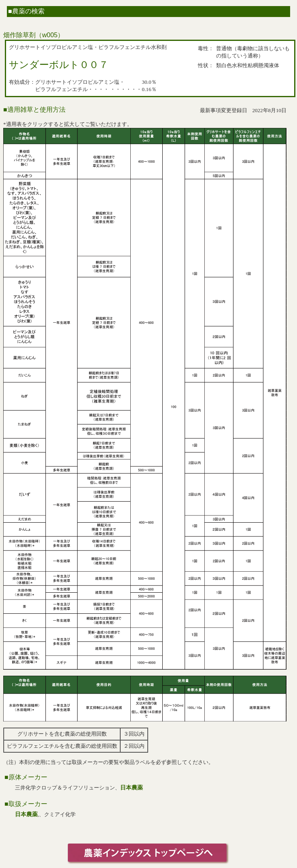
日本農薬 (132, 788)
